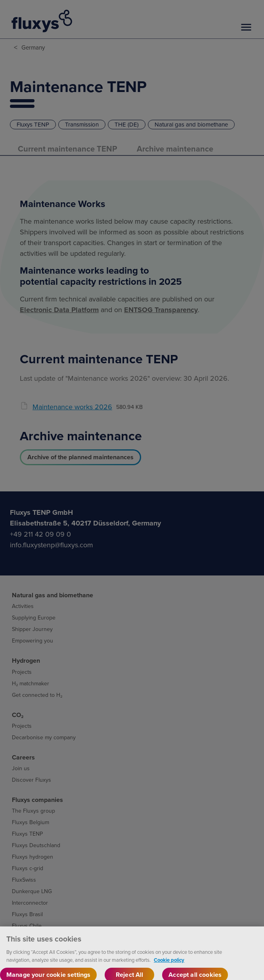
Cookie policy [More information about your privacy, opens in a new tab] (169, 964)
